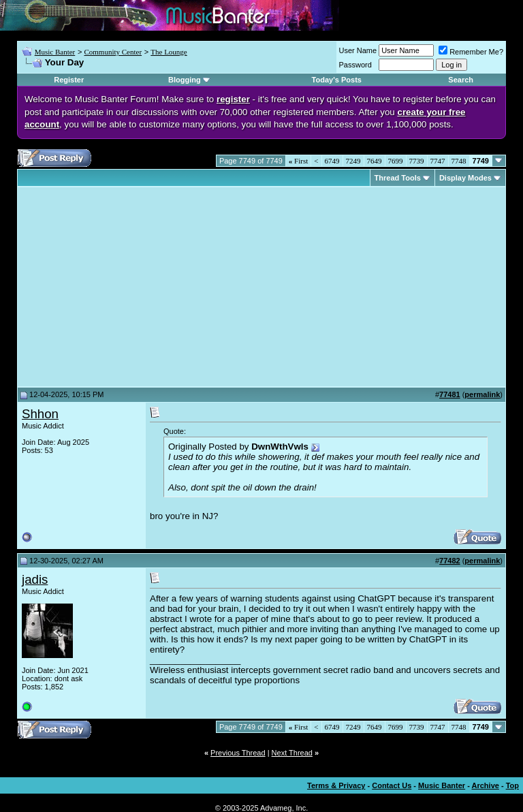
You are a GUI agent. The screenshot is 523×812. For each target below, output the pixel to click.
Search (461, 80)
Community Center (113, 52)
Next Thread (292, 753)
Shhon (40, 414)
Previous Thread (238, 753)
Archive (486, 785)
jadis (35, 579)
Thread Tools (398, 178)
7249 (353, 161)
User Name (358, 50)
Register (69, 80)
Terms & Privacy (336, 785)
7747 (438, 161)
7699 (396, 161)
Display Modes (465, 178)
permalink (482, 394)
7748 (459, 161)
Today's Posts (337, 80)
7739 (417, 161)
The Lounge (169, 52)
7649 (375, 161)
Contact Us (392, 785)
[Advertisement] (136, 287)
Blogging (185, 80)
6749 (332, 161)
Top (512, 785)
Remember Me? (471, 52)
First (298, 161)
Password (355, 65)
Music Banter (55, 52)
